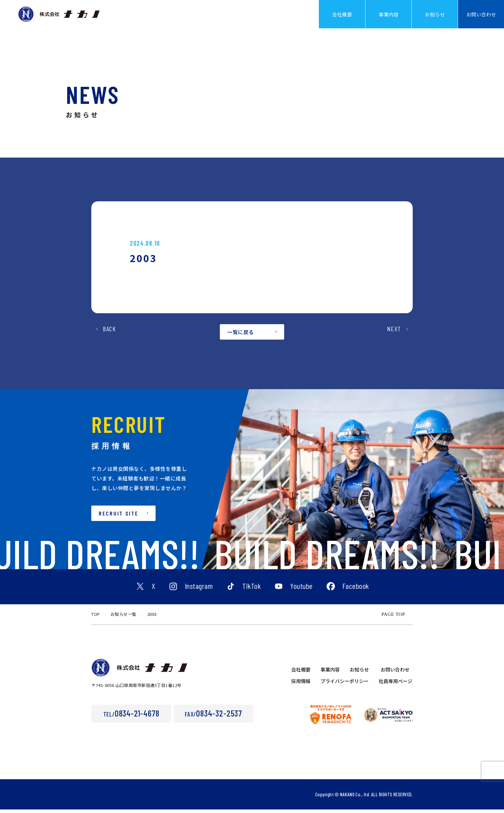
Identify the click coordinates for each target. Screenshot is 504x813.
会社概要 (301, 673)
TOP (96, 618)
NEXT (394, 338)
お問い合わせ (395, 673)
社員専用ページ (396, 685)
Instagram (199, 590)
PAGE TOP (393, 618)
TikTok (252, 590)
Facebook (356, 590)
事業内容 (330, 673)
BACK (109, 338)
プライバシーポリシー (345, 685)
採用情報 (301, 685)
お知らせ (359, 673)
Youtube (301, 590)
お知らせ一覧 (124, 618)
